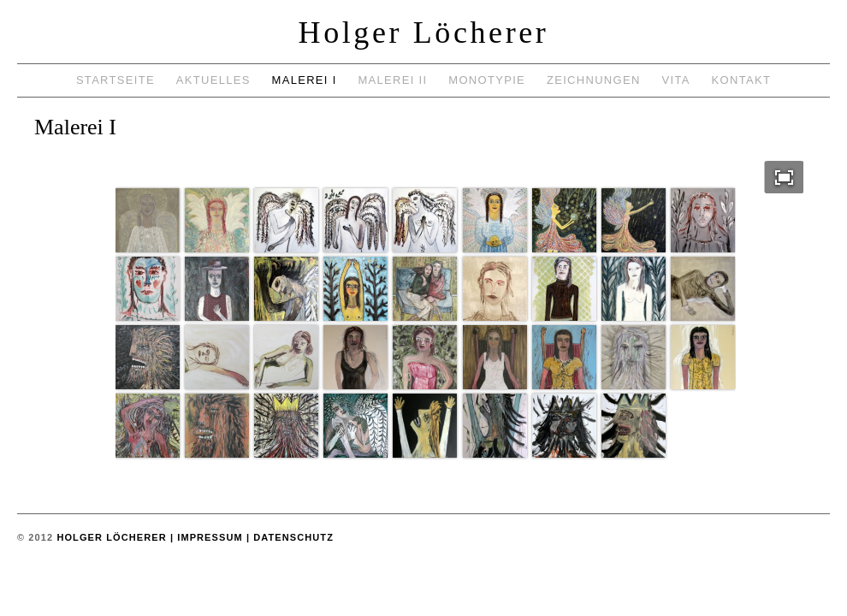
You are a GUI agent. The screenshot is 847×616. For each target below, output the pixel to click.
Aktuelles (213, 80)
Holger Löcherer (424, 33)
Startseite (115, 80)
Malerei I (305, 80)
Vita (676, 80)
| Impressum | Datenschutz (250, 537)
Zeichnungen (594, 80)
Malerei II (392, 80)
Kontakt (742, 80)
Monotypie (487, 80)
